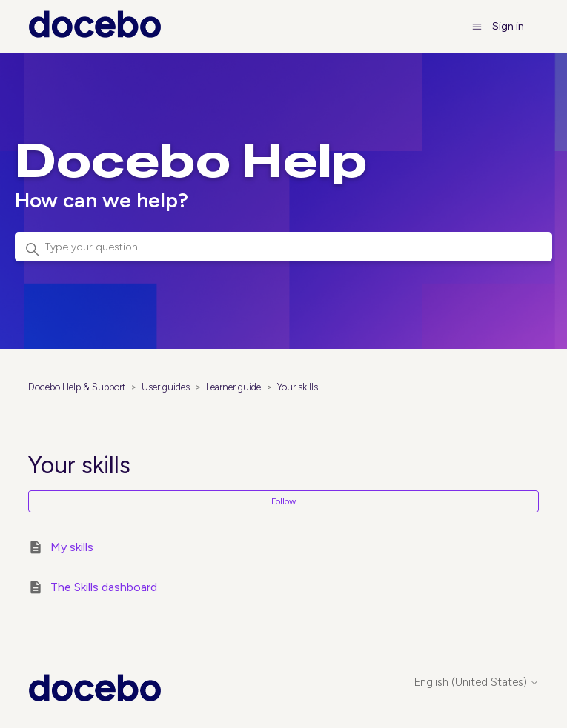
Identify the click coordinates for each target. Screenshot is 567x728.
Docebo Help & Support (77, 387)
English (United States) (477, 682)
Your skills (298, 387)
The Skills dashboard (104, 587)
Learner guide (233, 387)
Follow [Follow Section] (283, 501)
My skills (72, 547)
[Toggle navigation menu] (477, 26)
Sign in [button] (508, 26)
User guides (166, 387)
